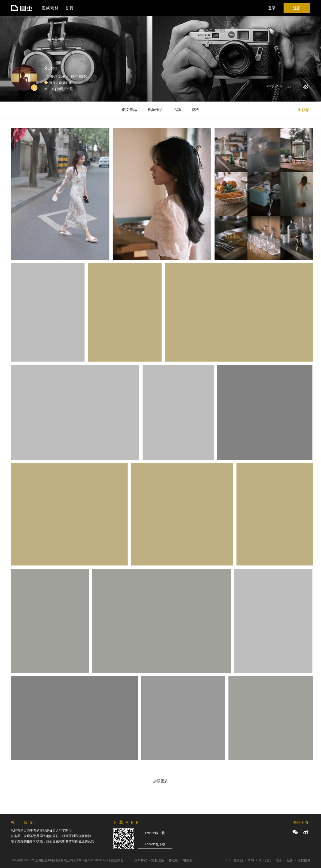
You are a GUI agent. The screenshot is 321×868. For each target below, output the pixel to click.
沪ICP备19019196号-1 (92, 860)
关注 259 (57, 76)
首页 (70, 8)
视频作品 (155, 110)
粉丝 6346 (79, 76)
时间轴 (304, 110)
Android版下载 (155, 844)
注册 (297, 8)
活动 (177, 110)
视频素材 (50, 8)
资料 (195, 110)
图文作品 (129, 110)
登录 (272, 8)
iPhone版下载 (155, 833)
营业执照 (117, 860)
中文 (271, 87)
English (286, 87)
